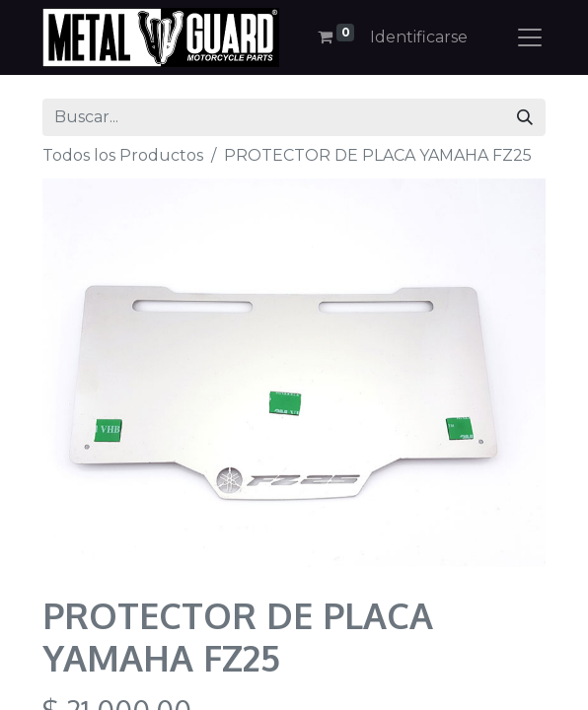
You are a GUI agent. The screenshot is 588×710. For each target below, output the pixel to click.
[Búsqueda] (525, 117)
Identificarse (419, 37)
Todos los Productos (123, 155)
